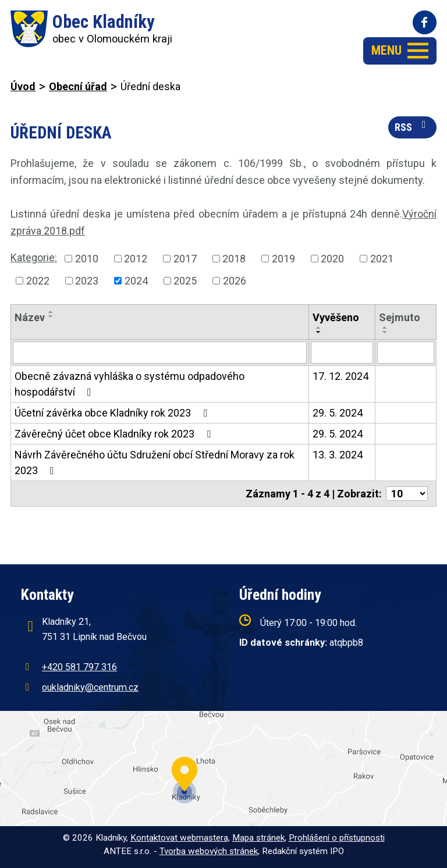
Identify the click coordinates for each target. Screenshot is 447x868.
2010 (87, 259)
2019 (283, 259)
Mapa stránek (258, 838)
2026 (235, 281)
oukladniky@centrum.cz (90, 687)
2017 (185, 259)
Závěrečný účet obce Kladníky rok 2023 (115, 434)
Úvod (23, 86)
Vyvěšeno (336, 317)
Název (30, 317)
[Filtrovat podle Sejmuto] (406, 353)
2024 (136, 281)
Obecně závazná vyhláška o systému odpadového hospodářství (130, 384)
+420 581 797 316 (79, 667)
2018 (234, 259)
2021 (382, 259)
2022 (38, 281)
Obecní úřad (78, 86)
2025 (185, 281)
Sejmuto (400, 317)
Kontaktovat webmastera (179, 838)
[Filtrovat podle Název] (160, 353)
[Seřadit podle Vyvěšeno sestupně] (319, 332)
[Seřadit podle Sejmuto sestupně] (385, 332)
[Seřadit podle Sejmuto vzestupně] (385, 328)
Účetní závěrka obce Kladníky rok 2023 (113, 413)
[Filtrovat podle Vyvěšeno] (342, 353)
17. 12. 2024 (340, 376)
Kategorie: (34, 257)
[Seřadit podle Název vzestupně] (51, 312)
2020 (332, 259)
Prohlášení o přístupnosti (337, 838)
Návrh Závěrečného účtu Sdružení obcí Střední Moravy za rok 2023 (155, 463)
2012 (136, 259)
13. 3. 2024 (338, 455)
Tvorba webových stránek (209, 851)
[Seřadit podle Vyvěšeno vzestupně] (319, 328)
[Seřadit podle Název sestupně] (51, 316)
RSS (413, 126)
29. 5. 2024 (338, 413)
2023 (87, 281)
